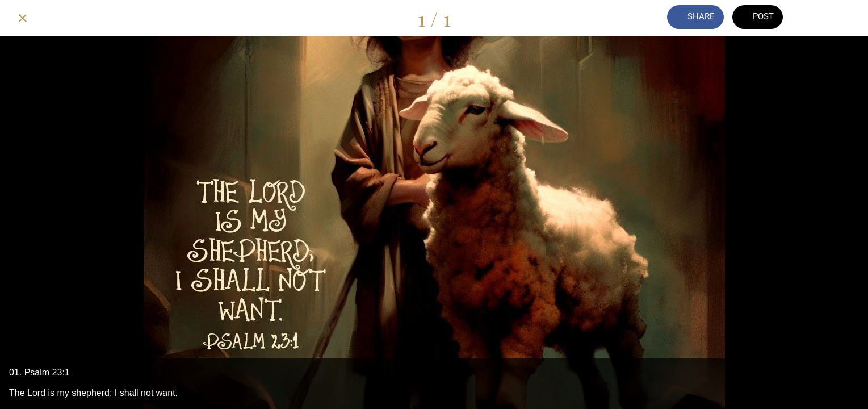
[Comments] (816, 18)
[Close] (23, 18)
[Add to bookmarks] (845, 18)
